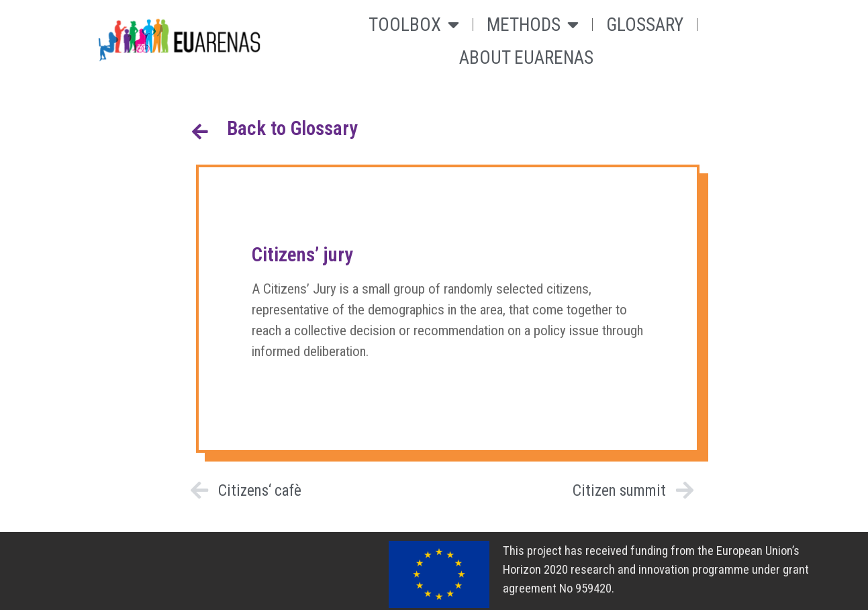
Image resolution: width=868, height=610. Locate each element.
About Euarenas (526, 58)
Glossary (645, 25)
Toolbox (414, 25)
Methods (533, 25)
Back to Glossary (292, 128)
